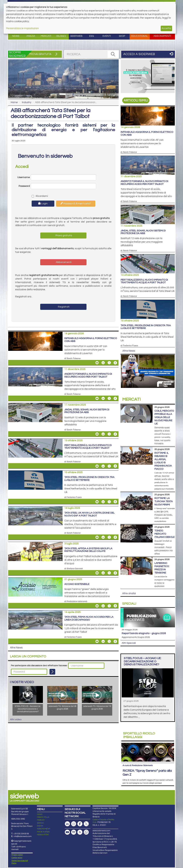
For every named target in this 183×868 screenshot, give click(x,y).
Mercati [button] (46, 36)
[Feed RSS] (80, 814)
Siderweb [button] (76, 36)
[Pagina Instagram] (74, 805)
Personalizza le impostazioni (22, 28)
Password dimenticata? (76, 203)
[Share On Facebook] (115, 363)
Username (24, 177)
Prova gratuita (63, 235)
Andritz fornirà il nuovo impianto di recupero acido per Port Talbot (88, 375)
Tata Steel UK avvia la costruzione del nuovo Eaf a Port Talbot (89, 514)
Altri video (16, 720)
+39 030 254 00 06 (21, 815)
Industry (27, 102)
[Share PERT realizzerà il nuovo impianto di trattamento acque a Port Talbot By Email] (97, 466)
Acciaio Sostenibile (77, 584)
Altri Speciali (129, 643)
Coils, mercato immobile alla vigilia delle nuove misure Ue (164, 417)
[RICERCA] (113, 54)
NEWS (40, 796)
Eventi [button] (107, 36)
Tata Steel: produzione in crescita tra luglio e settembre (89, 479)
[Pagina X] (86, 805)
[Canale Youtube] (67, 814)
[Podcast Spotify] (74, 814)
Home (14, 102)
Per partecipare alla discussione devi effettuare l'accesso (39, 666)
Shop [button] (122, 36)
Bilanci (61, 36)
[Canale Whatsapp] (86, 814)
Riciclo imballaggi (139, 735)
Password (24, 186)
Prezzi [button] (31, 36)
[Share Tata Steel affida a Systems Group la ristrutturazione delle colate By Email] (97, 573)
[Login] (52, 672)
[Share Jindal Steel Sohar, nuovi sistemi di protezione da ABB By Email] (97, 434)
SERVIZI (40, 804)
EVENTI (40, 807)
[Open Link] (148, 76)
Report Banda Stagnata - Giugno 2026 (144, 633)
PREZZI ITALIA (43, 799)
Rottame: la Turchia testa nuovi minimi (164, 501)
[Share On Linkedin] (103, 363)
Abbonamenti (162, 36)
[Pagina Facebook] (80, 805)
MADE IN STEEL (44, 813)
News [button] (16, 36)
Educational (140, 36)
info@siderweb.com (23, 818)
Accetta (166, 28)
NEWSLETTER (43, 816)
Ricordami (39, 196)
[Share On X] (109, 363)
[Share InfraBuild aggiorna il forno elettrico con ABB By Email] (97, 363)
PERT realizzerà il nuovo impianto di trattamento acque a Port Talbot (88, 447)
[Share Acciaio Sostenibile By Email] (97, 606)
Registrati (63, 307)
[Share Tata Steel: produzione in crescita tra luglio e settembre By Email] (97, 502)
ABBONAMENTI (44, 810)
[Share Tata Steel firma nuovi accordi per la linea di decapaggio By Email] (97, 641)
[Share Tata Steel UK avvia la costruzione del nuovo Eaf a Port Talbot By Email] (97, 537)
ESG (92, 36)
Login (43, 203)
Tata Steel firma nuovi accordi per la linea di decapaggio (89, 618)
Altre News (16, 648)
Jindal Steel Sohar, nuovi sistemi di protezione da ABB (87, 411)
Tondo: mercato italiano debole (165, 534)
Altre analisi (129, 593)
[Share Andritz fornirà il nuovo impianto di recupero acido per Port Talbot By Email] (97, 398)
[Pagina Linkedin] (67, 805)
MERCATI (41, 802)
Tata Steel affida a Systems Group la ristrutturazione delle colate (88, 550)
